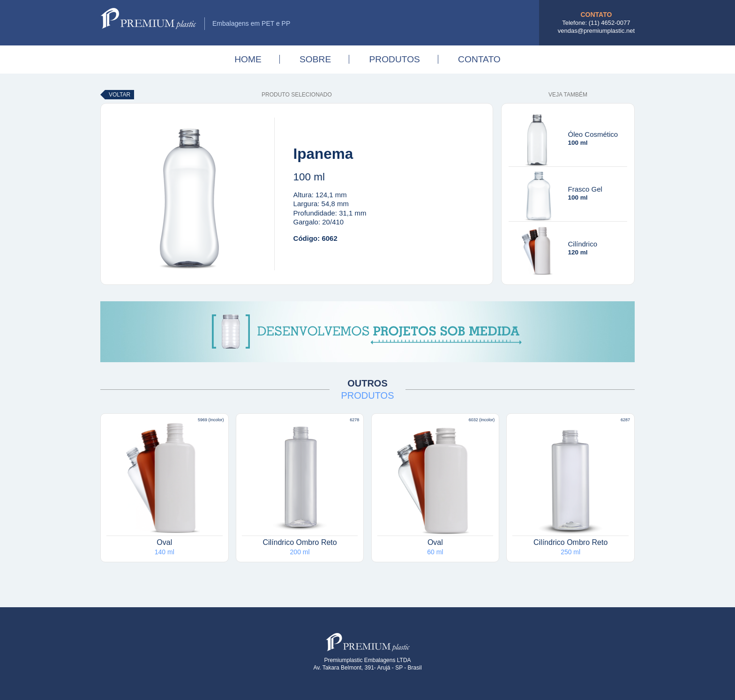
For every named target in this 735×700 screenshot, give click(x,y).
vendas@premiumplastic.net (596, 31)
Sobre (315, 59)
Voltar (120, 95)
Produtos (394, 59)
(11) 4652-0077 (610, 23)
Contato (479, 59)
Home (248, 59)
